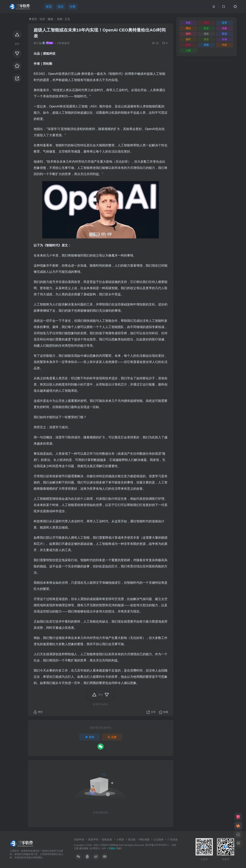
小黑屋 (120, 840)
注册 (112, 737)
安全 (206, 39)
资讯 (206, 23)
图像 (206, 45)
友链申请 (79, 840)
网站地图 (144, 840)
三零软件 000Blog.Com (112, 845)
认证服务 (159, 840)
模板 (206, 34)
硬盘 (206, 28)
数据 (224, 34)
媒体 (188, 45)
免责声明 (93, 840)
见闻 (59, 19)
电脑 (224, 28)
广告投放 (173, 840)
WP (104, 848)
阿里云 (96, 848)
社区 (42, 19)
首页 (33, 19)
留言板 (132, 840)
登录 (90, 737)
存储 (224, 39)
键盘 (188, 23)
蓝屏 (224, 23)
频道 (51, 19)
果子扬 (38, 43)
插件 (188, 39)
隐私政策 (107, 840)
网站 (188, 28)
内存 (224, 45)
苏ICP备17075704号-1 (157, 845)
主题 (188, 50)
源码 (188, 34)
